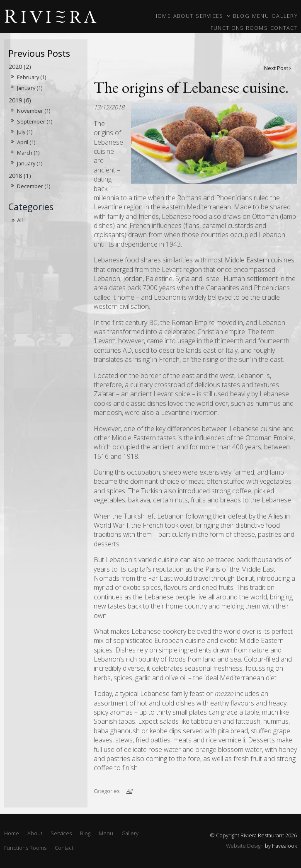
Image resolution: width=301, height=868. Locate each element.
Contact (284, 28)
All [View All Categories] (129, 791)
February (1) (32, 77)
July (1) (25, 132)
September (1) (35, 121)
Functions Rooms (239, 28)
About (183, 16)
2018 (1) (20, 176)
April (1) (26, 142)
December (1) (34, 186)
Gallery (285, 16)
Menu (261, 16)
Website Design (245, 846)
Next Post (276, 68)
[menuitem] (12, 834)
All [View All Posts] (20, 220)
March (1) (28, 153)
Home (162, 16)
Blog (241, 16)
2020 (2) (20, 67)
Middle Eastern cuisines (260, 260)
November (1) (34, 111)
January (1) (30, 88)
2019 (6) (20, 100)
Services (209, 16)
